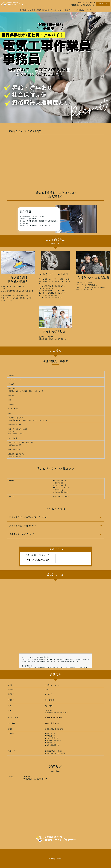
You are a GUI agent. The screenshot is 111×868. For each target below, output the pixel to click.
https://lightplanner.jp (52, 723)
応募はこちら (103, 4)
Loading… (55, 614)
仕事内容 (23, 10)
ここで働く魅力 (34, 10)
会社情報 (80, 10)
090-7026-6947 (88, 3)
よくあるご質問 (57, 10)
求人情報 (46, 10)
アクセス (88, 10)
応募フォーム (70, 10)
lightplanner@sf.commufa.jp (54, 717)
